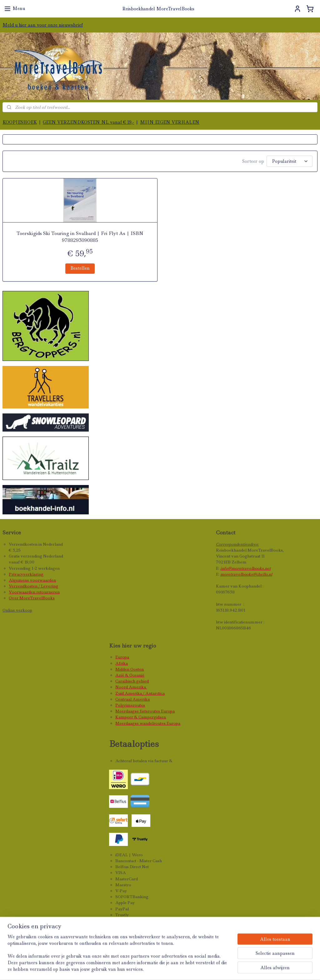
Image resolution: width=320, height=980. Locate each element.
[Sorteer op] (290, 161)
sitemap (153, 968)
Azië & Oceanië (130, 675)
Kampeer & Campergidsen (141, 717)
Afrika (122, 663)
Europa (122, 657)
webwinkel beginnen (192, 968)
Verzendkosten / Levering (33, 586)
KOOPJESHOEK (20, 122)
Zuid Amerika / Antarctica (140, 693)
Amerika (138, 687)
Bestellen (80, 268)
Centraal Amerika (132, 699)
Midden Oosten (130, 669)
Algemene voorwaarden (32, 580)
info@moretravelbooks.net (245, 568)
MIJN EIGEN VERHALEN (170, 122)
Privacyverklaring (26, 574)
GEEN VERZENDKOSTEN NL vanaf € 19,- (88, 122)
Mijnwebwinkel (250, 968)
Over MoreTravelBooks (32, 598)
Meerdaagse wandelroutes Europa (148, 723)
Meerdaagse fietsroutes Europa (145, 711)
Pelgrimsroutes (130, 705)
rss (167, 968)
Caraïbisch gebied (132, 681)
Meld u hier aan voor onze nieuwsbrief (43, 25)
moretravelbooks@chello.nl (246, 574)
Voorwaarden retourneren (34, 592)
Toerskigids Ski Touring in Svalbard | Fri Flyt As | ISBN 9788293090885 (80, 237)
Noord (122, 687)
